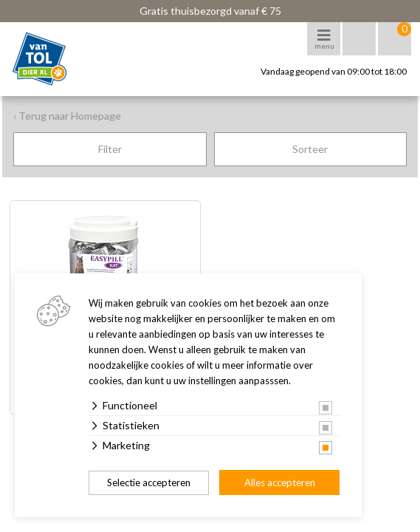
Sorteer (310, 149)
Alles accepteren (280, 482)
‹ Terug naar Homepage (67, 116)
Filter (110, 149)
